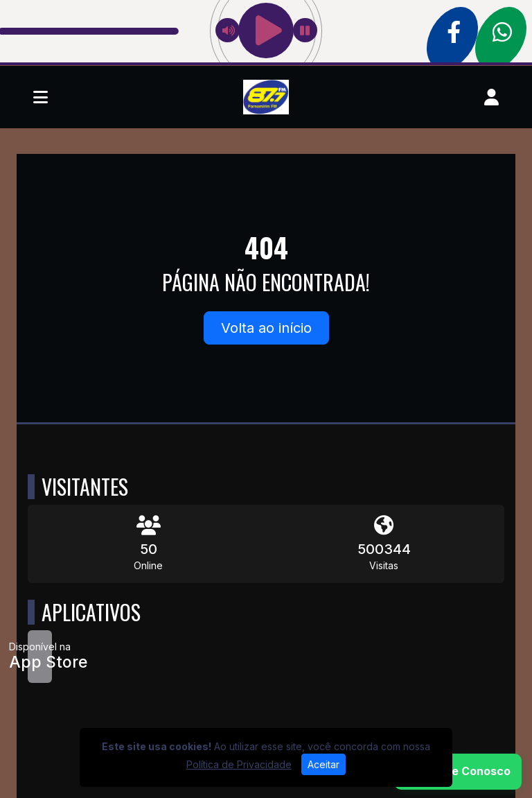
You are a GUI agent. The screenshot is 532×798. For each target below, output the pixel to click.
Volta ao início (266, 328)
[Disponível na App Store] (40, 657)
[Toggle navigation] (41, 97)
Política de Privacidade (239, 764)
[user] (491, 97)
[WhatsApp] (458, 772)
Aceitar (323, 764)
